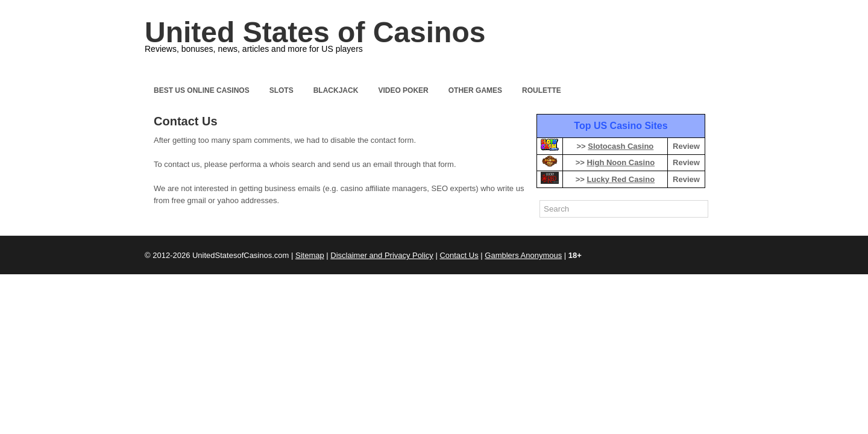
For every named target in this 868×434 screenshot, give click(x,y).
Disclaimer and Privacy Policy (382, 255)
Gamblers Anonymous (523, 255)
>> (615, 146)
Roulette (542, 90)
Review (686, 146)
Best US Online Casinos (202, 90)
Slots (281, 90)
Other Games (475, 90)
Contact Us (459, 255)
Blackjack (336, 90)
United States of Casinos (315, 32)
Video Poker (403, 90)
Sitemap (310, 255)
